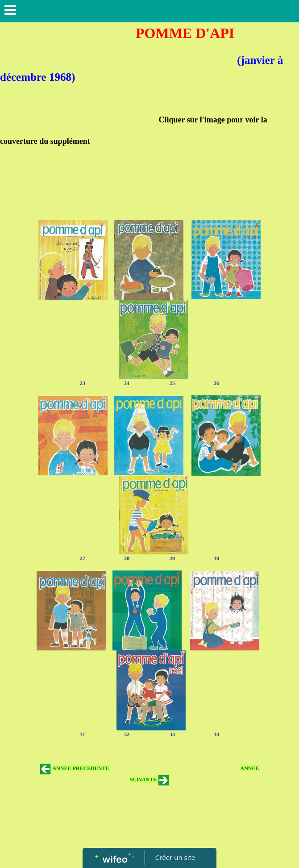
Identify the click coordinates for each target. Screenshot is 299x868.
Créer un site (175, 857)
